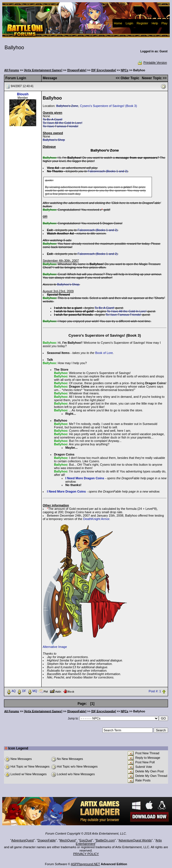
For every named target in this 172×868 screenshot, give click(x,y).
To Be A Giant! (53, 119)
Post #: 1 (155, 691)
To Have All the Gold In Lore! (63, 123)
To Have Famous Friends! (61, 126)
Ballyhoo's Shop (54, 140)
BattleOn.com (105, 840)
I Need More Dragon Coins (85, 478)
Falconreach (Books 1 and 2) (108, 171)
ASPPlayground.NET (86, 864)
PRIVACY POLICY (86, 854)
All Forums (12, 70)
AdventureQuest (23, 840)
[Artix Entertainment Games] (43, 70)
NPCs (125, 70)
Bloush (23, 94)
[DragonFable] (77, 70)
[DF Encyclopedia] (103, 70)
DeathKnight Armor (96, 519)
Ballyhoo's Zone (67, 106)
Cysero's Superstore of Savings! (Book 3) (108, 106)
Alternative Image (55, 647)
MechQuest (68, 840)
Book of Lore (104, 353)
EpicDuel (86, 840)
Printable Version (152, 63)
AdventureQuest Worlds (135, 840)
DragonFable (47, 840)
